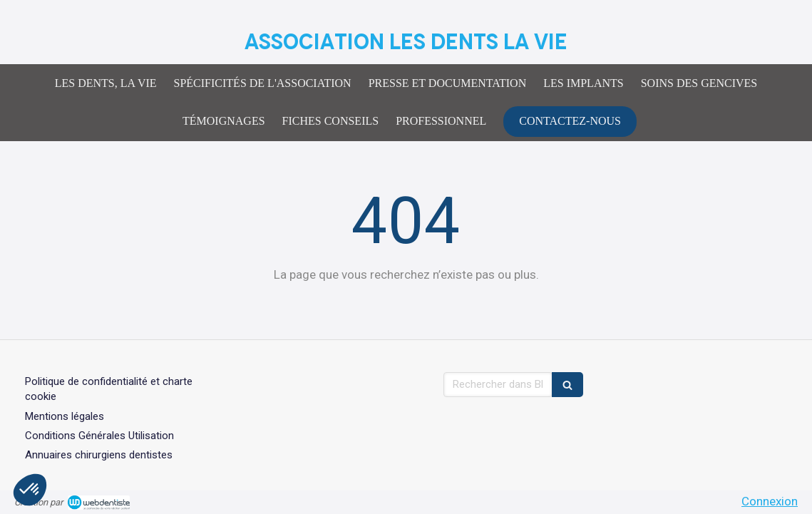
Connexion (770, 501)
